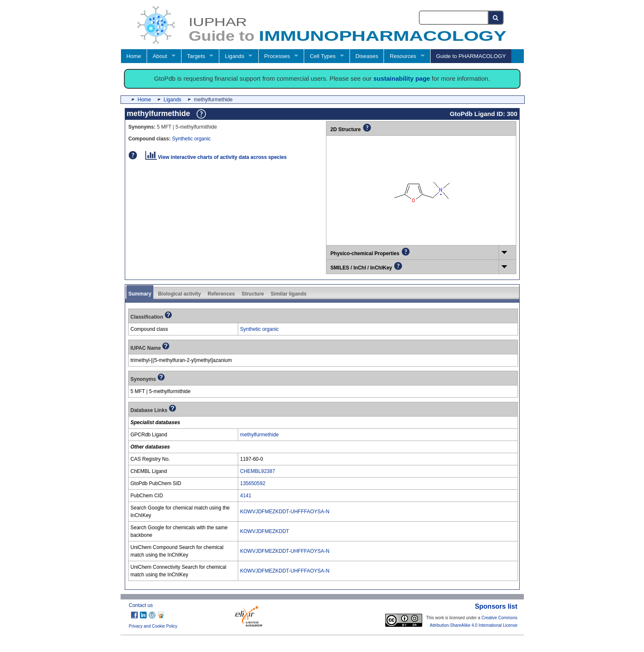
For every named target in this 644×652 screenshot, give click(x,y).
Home (134, 56)
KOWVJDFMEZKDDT (265, 531)
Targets (196, 56)
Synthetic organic (192, 139)
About (160, 56)
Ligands (234, 56)
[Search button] (496, 18)
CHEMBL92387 (258, 471)
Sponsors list (496, 606)
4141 (246, 496)
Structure (253, 294)
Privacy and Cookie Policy (153, 626)
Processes (277, 56)
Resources (403, 56)
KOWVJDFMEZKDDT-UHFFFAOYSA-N (285, 512)
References (221, 294)
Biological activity (179, 294)
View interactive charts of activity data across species (216, 157)
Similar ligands (288, 294)
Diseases (367, 56)
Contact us (141, 605)
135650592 (253, 483)
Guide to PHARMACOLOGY (471, 56)
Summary (140, 294)
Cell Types (323, 56)
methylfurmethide (260, 435)
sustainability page (402, 78)
